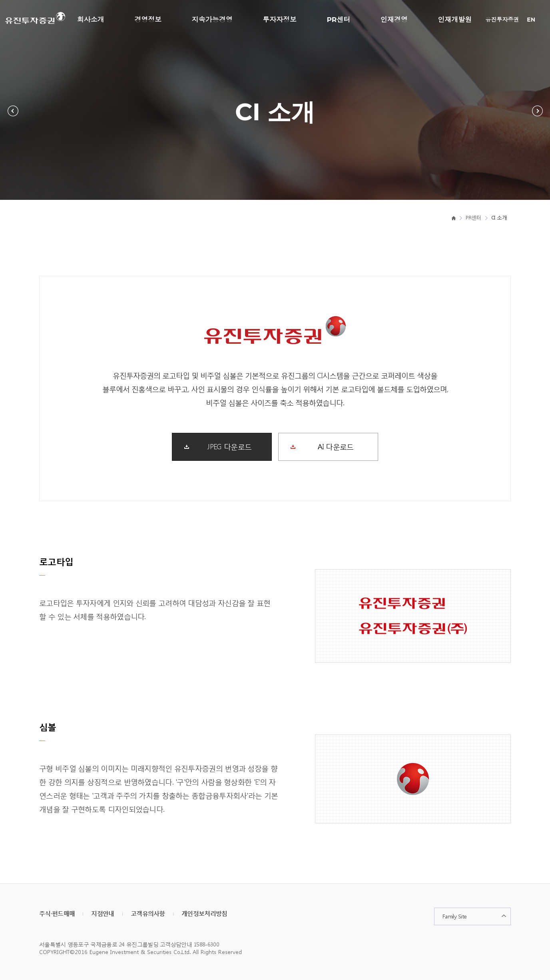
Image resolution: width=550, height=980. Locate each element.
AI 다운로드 (336, 446)
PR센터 (339, 20)
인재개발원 (455, 20)
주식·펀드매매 (57, 913)
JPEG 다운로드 (229, 446)
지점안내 (103, 913)
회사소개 (91, 20)
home (454, 218)
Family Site (454, 916)
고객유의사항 (148, 913)
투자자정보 (280, 20)
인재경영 (394, 20)
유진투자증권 (502, 20)
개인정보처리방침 (204, 913)
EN (531, 20)
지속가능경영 (212, 20)
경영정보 (148, 20)
